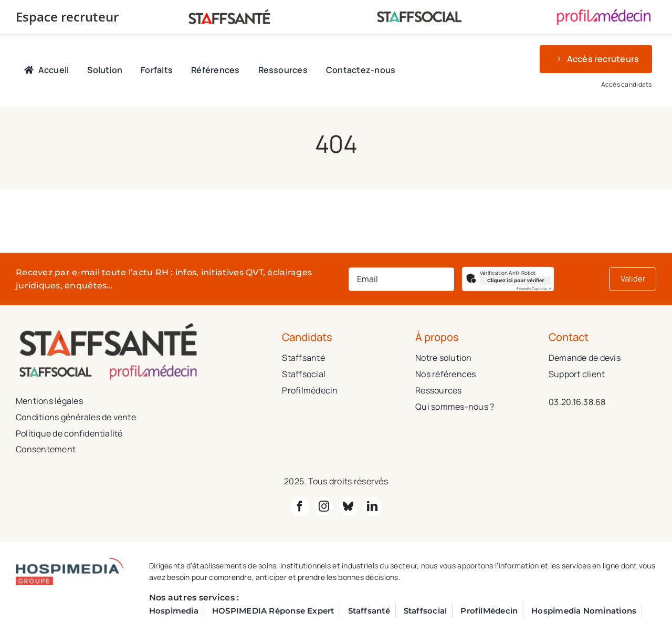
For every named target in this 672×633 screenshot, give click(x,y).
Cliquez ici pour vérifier (516, 280)
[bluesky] (348, 506)
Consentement (46, 449)
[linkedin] (372, 506)
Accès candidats (627, 84)
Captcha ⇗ (534, 289)
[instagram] (324, 506)
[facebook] (300, 506)
